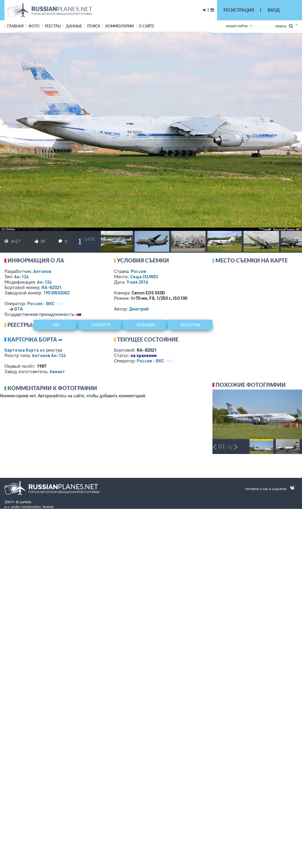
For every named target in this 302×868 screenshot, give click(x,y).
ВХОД (274, 10)
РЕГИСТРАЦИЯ (239, 10)
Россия (138, 271)
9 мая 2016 (137, 282)
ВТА (19, 309)
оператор (101, 325)
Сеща (144, 277)
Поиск (284, 26)
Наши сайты (237, 26)
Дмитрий (139, 309)
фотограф (190, 325)
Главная (15, 26)
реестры (53, 26)
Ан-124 (21, 277)
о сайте (147, 26)
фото (34, 26)
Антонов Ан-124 (49, 355)
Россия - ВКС (41, 303)
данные (74, 26)
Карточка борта (22, 350)
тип (56, 325)
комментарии (120, 26)
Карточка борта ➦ (35, 339)
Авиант (57, 371)
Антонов (42, 271)
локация (145, 325)
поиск (94, 26)
